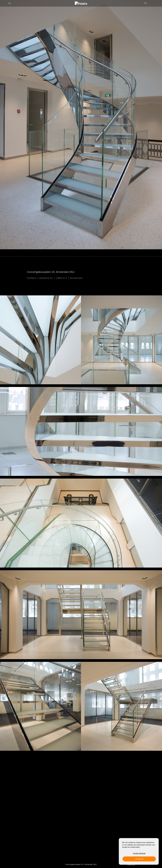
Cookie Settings (139, 853)
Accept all (139, 859)
